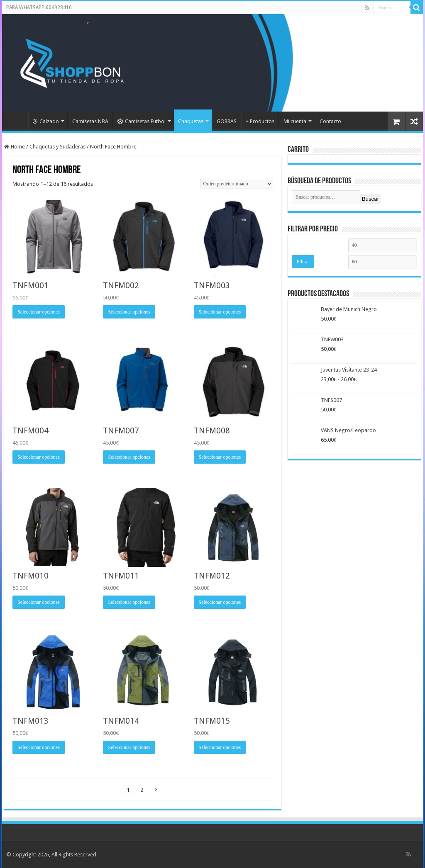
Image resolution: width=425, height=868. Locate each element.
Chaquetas (191, 121)
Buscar (370, 199)
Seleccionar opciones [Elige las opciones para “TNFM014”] (129, 747)
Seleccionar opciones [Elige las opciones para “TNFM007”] (129, 457)
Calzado (46, 121)
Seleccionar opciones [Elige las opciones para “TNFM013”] (39, 747)
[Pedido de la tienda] (237, 184)
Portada (17, 120)
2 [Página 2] (142, 790)
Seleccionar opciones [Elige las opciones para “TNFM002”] (129, 312)
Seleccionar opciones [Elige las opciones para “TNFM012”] (220, 602)
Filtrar (303, 262)
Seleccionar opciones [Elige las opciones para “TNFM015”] (220, 747)
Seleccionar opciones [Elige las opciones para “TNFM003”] (220, 312)
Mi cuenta (295, 121)
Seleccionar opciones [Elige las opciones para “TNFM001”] (39, 312)
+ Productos (260, 121)
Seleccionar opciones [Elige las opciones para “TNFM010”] (39, 602)
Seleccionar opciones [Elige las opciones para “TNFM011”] (129, 602)
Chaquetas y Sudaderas (57, 147)
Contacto (330, 121)
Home (18, 147)
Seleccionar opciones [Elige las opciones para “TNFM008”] (220, 457)
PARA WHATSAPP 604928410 (39, 7)
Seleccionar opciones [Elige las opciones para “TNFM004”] (39, 457)
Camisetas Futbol (142, 121)
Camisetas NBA (90, 121)
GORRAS (227, 121)
